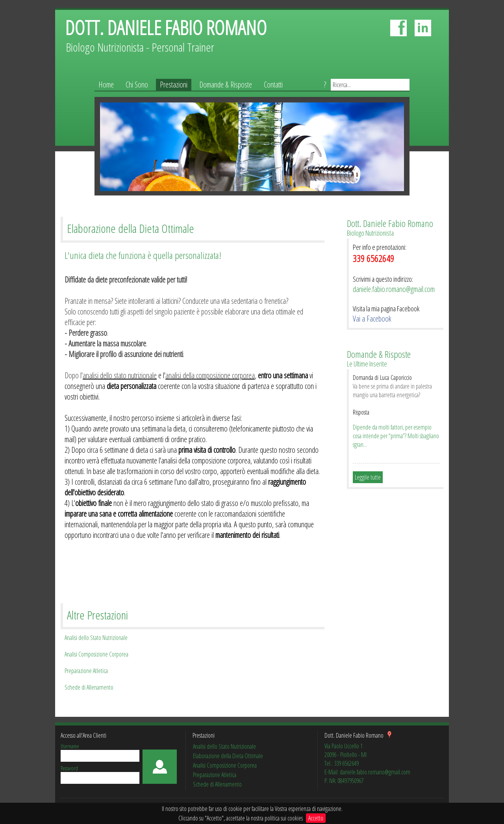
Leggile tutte (368, 477)
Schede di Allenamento (89, 687)
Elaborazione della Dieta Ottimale (228, 756)
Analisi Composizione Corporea (96, 654)
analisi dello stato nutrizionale (120, 375)
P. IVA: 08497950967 (344, 781)
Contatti (273, 85)
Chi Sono (137, 85)
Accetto (316, 818)
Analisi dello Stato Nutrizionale (96, 638)
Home (106, 85)
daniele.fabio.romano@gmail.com (394, 289)
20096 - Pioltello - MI (346, 755)
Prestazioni (174, 85)
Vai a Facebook (372, 319)
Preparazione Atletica (86, 671)
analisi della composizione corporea (210, 375)
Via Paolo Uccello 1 (344, 746)
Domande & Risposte (226, 85)
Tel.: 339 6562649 (342, 763)
